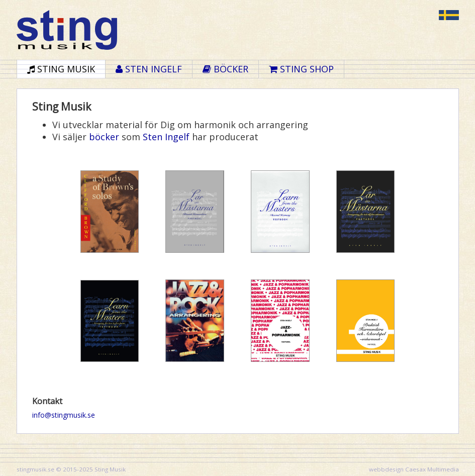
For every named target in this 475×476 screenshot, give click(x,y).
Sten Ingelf (166, 137)
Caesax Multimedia (432, 469)
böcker (104, 137)
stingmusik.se (35, 469)
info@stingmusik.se (64, 415)
